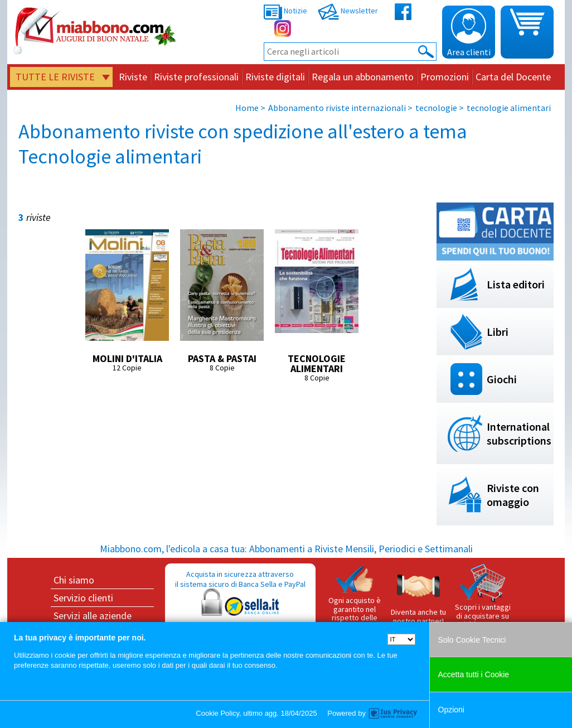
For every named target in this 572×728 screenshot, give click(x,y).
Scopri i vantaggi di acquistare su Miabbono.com (483, 596)
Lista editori (516, 284)
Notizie (285, 11)
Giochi (502, 379)
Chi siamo (74, 580)
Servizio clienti (83, 598)
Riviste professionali (196, 77)
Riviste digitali (275, 77)
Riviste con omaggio (513, 495)
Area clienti (469, 33)
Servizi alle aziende (93, 616)
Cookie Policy (217, 713)
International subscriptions (519, 433)
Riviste (133, 77)
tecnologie (436, 108)
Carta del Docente (513, 77)
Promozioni (445, 77)
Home (247, 108)
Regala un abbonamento (363, 77)
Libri (498, 332)
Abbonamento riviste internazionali (337, 108)
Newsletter (348, 11)
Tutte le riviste (55, 77)
